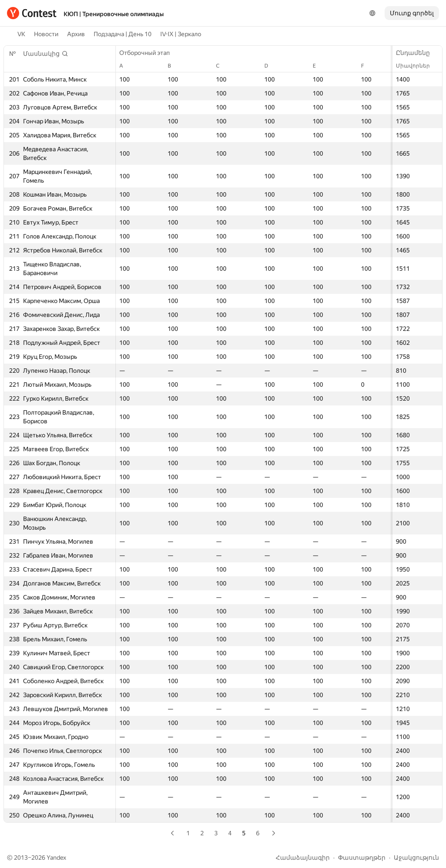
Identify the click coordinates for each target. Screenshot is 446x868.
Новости (46, 34)
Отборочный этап (149, 53)
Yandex (56, 858)
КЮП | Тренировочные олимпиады (114, 14)
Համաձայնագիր (303, 858)
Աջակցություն (416, 858)
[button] (46, 54)
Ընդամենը (417, 53)
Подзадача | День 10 (123, 34)
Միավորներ (417, 66)
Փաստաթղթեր (362, 858)
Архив (76, 34)
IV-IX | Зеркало (181, 34)
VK (21, 34)
